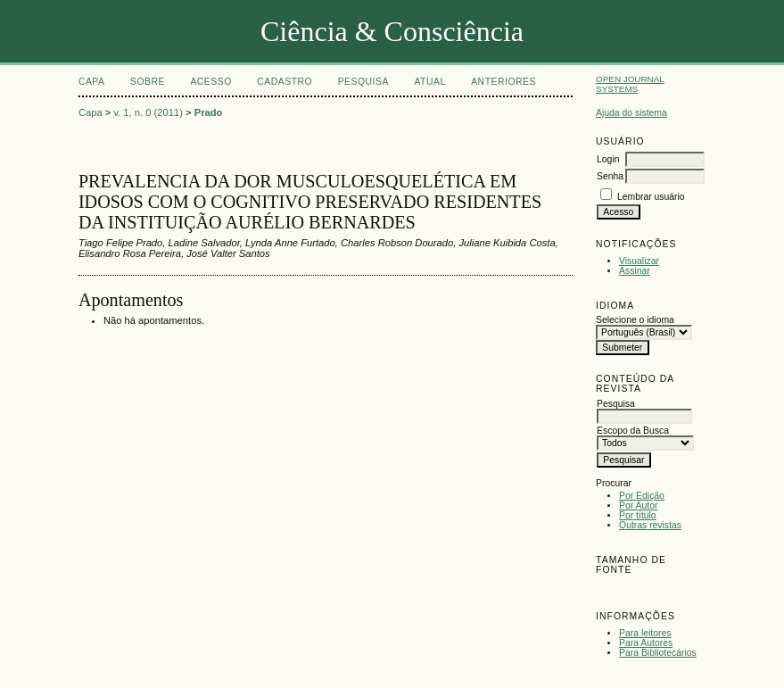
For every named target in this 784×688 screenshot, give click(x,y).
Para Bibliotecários (658, 653)
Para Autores (646, 643)
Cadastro (285, 82)
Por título (638, 515)
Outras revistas (650, 525)
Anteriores (503, 82)
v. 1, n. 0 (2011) (148, 112)
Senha (610, 176)
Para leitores (645, 633)
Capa (92, 82)
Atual (429, 82)
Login (608, 159)
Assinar (635, 271)
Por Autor (638, 506)
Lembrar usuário (651, 197)
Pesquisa (363, 82)
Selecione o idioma (635, 320)
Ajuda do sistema (631, 113)
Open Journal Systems (630, 84)
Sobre (148, 82)
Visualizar (639, 261)
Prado (209, 112)
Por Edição (642, 496)
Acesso (210, 82)
